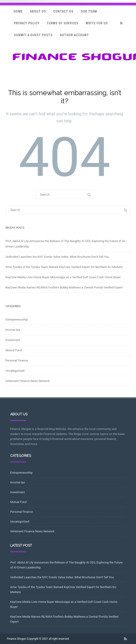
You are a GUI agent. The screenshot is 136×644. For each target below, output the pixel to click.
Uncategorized (15, 371)
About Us (38, 11)
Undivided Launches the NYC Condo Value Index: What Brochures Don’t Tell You (57, 257)
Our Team (89, 11)
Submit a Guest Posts (33, 35)
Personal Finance (17, 360)
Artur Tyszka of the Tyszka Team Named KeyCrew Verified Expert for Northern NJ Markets (64, 267)
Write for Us (97, 23)
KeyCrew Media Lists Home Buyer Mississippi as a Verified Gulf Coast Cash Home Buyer (63, 277)
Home (18, 11)
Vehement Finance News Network (28, 381)
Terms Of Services (63, 23)
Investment (13, 340)
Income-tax (13, 330)
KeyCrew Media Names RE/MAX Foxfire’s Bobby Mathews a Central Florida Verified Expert (64, 287)
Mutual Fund (14, 350)
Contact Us (63, 11)
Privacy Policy (27, 23)
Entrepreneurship (17, 319)
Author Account (74, 35)
